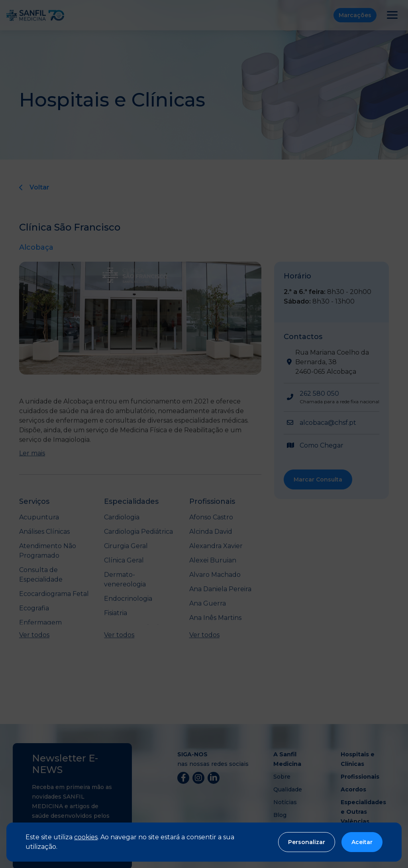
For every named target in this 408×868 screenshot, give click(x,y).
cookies (86, 837)
